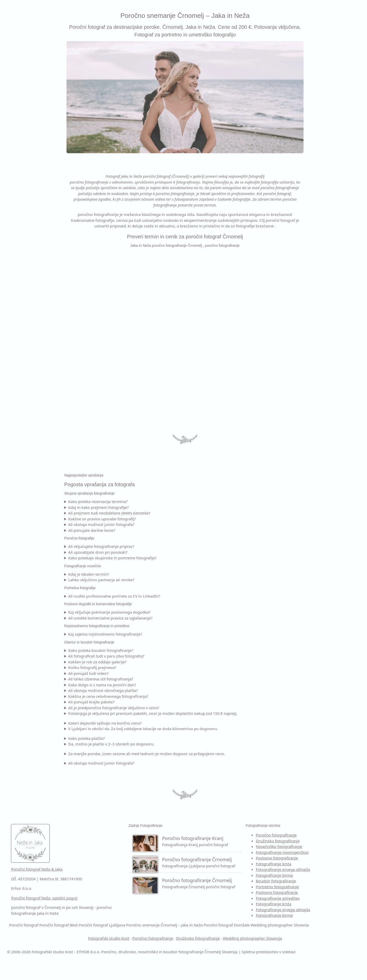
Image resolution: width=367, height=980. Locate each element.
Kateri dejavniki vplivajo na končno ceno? (142, 723)
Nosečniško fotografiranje (304, 846)
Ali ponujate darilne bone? (128, 530)
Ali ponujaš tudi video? (125, 673)
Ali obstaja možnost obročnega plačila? (140, 690)
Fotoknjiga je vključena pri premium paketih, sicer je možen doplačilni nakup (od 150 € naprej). (190, 713)
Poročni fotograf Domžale (128, 936)
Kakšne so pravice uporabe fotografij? (139, 519)
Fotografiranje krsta (298, 864)
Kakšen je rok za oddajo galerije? (134, 662)
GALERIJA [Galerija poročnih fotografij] (14, 97)
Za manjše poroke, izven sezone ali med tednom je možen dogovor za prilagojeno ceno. (183, 754)
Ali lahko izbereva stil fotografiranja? (137, 679)
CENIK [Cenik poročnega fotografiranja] (11, 86)
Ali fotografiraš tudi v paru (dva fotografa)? (143, 656)
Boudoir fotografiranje (300, 881)
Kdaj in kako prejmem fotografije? (135, 507)
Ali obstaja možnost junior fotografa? (138, 524)
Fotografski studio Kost (145, 950)
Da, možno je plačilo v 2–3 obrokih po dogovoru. (148, 744)
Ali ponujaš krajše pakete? (128, 702)
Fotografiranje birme (299, 875)
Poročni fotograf (283, 925)
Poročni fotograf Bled (318, 925)
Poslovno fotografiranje (301, 858)
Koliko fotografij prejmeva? (129, 667)
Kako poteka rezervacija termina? (135, 501)
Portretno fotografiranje (302, 887)
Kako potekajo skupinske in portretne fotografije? (149, 558)
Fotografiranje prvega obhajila (307, 869)
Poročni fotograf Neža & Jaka (110, 869)
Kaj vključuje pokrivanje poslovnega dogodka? (146, 612)
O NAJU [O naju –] (12, 53)
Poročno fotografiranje (301, 835)
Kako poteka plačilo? (123, 738)
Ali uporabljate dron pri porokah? (135, 552)
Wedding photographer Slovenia (181, 936)
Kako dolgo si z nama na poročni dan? (139, 685)
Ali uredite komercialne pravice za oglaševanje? (147, 618)
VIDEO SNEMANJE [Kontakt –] (23, 75)
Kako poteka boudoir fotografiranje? (137, 650)
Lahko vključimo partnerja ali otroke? (138, 580)
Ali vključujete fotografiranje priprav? (138, 546)
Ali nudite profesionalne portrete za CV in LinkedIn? (151, 596)
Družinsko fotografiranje (302, 841)
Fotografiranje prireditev (302, 898)
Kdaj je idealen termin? (125, 574)
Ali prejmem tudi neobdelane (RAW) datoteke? (146, 513)
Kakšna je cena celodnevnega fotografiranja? (145, 696)
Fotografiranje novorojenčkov (307, 852)
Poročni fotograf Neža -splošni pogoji (118, 898)
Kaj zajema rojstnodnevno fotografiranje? (142, 634)
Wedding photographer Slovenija (289, 950)
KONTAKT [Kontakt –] (14, 119)
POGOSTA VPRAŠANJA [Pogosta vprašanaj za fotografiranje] (27, 108)
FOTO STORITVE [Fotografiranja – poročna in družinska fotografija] (21, 64)
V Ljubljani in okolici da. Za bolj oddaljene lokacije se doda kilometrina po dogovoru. (180, 729)
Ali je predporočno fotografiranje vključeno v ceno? (150, 708)
